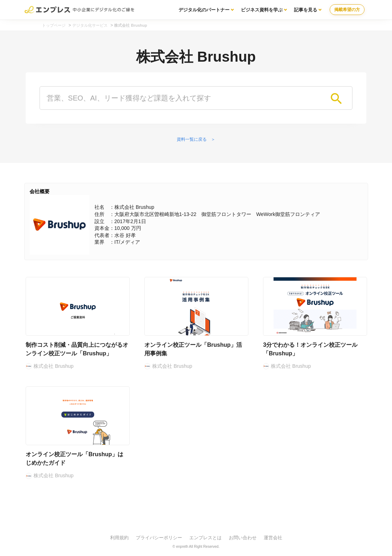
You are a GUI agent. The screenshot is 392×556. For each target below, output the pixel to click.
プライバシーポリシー (159, 538)
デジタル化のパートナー (204, 10)
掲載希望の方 (347, 10)
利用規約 (119, 538)
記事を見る (306, 10)
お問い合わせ (243, 538)
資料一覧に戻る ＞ (196, 139)
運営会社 (273, 538)
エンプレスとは (205, 538)
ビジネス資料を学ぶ (262, 10)
